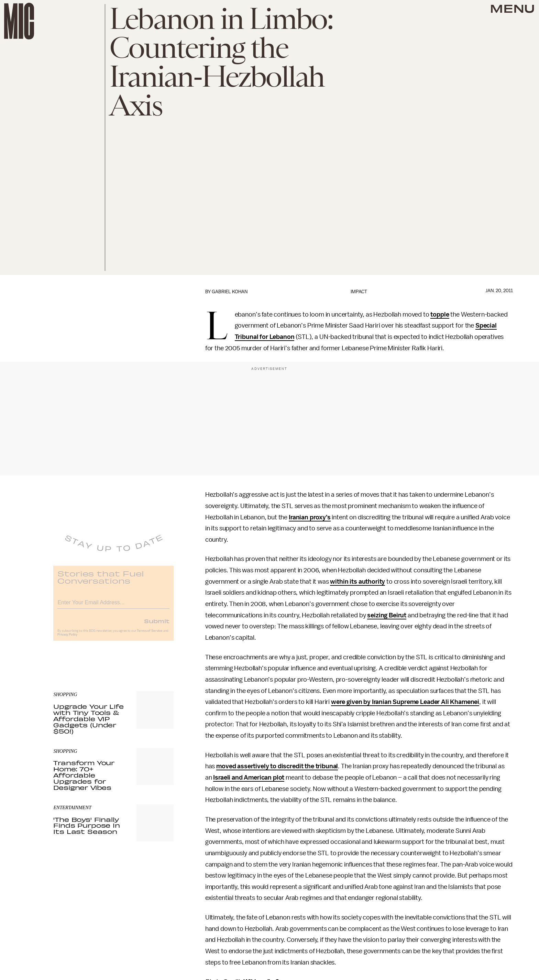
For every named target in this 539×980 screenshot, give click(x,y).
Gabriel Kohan (230, 292)
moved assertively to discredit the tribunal (277, 766)
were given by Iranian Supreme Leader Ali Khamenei (405, 702)
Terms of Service (150, 635)
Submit (157, 625)
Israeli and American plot (249, 778)
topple (440, 315)
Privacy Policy (67, 639)
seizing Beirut (387, 615)
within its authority (357, 582)
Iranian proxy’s (310, 517)
